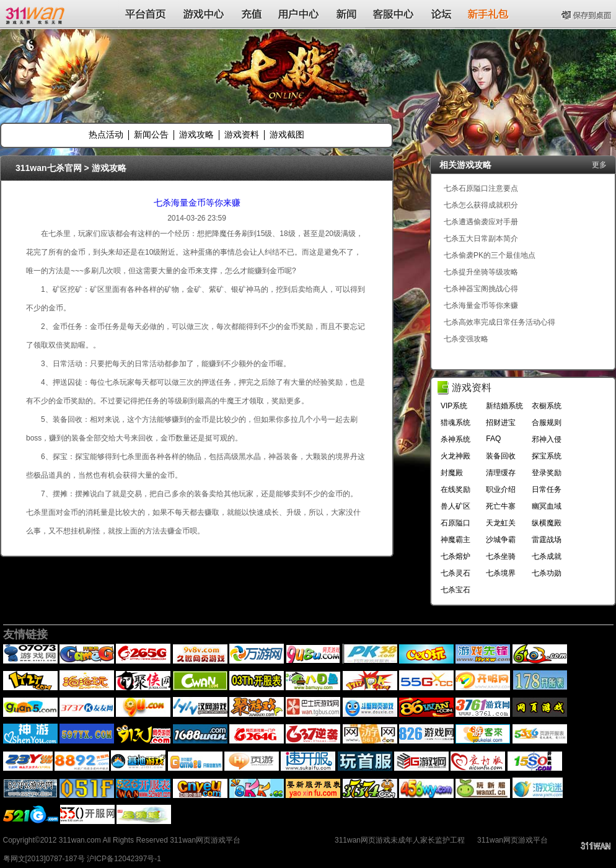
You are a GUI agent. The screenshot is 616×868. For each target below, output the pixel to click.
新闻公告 (151, 134)
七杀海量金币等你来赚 (197, 203)
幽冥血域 (547, 506)
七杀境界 (501, 573)
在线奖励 (455, 489)
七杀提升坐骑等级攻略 (481, 272)
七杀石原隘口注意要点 (481, 188)
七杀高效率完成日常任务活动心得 (499, 322)
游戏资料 (242, 134)
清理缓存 (501, 473)
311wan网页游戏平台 (513, 840)
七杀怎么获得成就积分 (481, 205)
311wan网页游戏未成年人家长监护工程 (400, 840)
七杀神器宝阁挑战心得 (481, 289)
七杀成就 (547, 556)
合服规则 (547, 423)
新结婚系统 (504, 406)
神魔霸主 (455, 540)
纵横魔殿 (547, 523)
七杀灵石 (455, 573)
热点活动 (106, 134)
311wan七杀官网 (49, 168)
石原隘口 (455, 523)
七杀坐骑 (501, 556)
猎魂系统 (455, 423)
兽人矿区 (455, 506)
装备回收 (501, 456)
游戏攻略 (196, 134)
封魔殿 (452, 473)
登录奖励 (547, 473)
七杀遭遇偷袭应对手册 (481, 222)
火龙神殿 (455, 456)
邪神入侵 (547, 439)
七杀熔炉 (455, 556)
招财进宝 (501, 423)
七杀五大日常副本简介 (481, 239)
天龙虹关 (501, 523)
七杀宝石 (455, 590)
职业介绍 (501, 489)
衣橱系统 (547, 406)
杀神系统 (455, 439)
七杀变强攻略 (466, 339)
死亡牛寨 (501, 506)
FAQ (493, 439)
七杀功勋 (547, 573)
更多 (599, 165)
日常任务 (547, 489)
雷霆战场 (547, 540)
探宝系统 (547, 456)
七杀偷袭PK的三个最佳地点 (490, 255)
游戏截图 (287, 134)
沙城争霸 (501, 540)
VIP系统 (454, 406)
